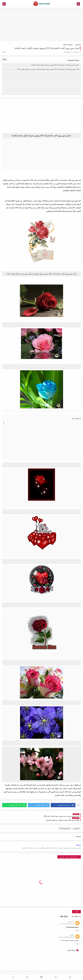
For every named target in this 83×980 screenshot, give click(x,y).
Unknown (71, 918)
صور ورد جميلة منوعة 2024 (60, 973)
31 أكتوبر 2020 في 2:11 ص (66, 933)
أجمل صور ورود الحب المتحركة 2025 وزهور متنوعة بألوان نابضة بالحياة (55, 65)
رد (77, 926)
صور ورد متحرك (68, 44)
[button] (63, 805)
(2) (4, 52)
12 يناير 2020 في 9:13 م (67, 920)
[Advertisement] (41, 24)
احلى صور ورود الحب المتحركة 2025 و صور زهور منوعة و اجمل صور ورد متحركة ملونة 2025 (48, 69)
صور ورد (77, 44)
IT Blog (72, 931)
